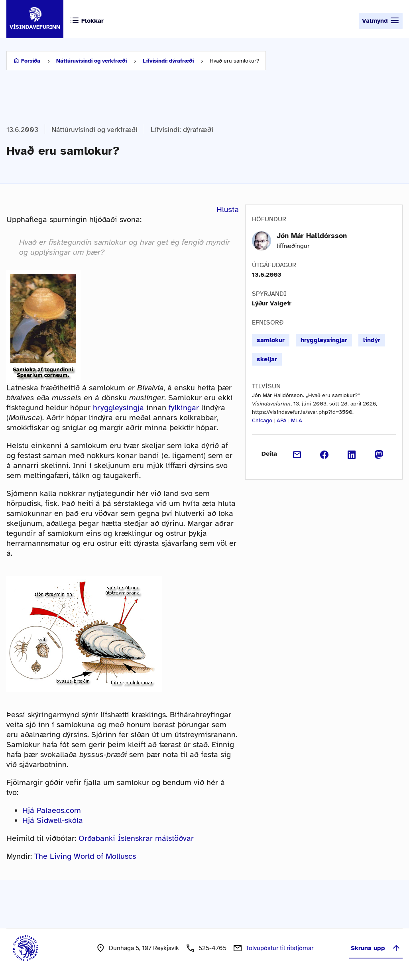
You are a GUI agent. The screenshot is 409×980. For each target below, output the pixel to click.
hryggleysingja (118, 408)
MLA (297, 420)
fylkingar (184, 408)
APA (282, 420)
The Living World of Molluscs (85, 856)
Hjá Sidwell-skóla (53, 820)
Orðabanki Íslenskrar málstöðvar (136, 838)
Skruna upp (376, 948)
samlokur (271, 340)
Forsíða (31, 61)
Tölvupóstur (279, 948)
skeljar (267, 359)
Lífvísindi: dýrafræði (168, 61)
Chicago (262, 420)
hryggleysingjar (324, 340)
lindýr (372, 340)
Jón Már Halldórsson (312, 236)
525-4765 (212, 948)
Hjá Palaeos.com (52, 810)
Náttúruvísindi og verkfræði (91, 61)
